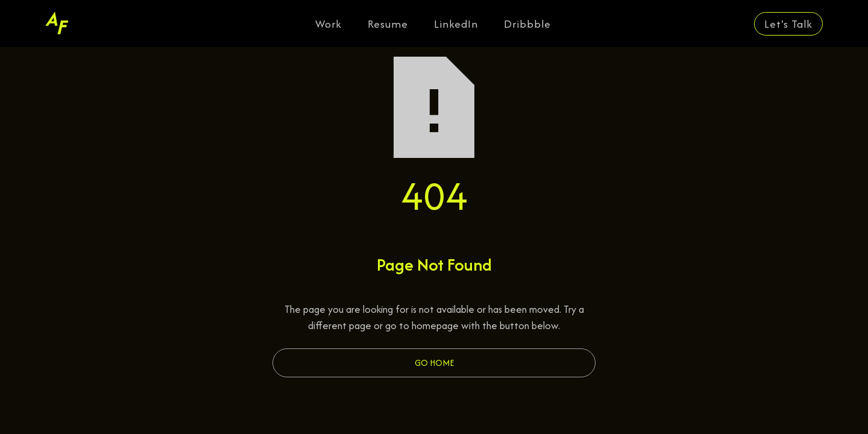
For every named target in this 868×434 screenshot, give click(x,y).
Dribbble (527, 24)
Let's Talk (788, 24)
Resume (388, 24)
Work (329, 24)
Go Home (434, 363)
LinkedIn (456, 24)
